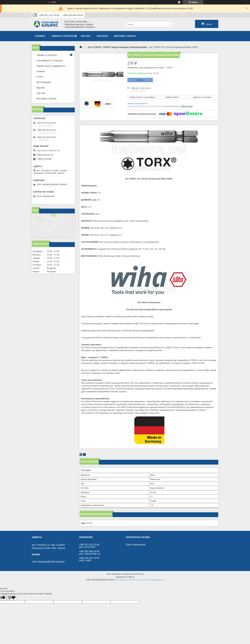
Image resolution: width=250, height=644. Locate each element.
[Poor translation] (12, 598)
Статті (40, 77)
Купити (140, 80)
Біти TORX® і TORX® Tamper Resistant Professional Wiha (118, 47)
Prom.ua (140, 574)
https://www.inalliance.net (48, 150)
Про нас (86, 36)
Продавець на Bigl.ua (125, 577)
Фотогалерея (44, 82)
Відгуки (40, 88)
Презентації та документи (51, 66)
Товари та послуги (63, 36)
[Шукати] (170, 24)
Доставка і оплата (125, 36)
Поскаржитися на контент (128, 580)
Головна (40, 36)
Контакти (102, 36)
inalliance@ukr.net (45, 155)
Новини (41, 71)
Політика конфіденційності (152, 580)
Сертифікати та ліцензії (50, 60)
